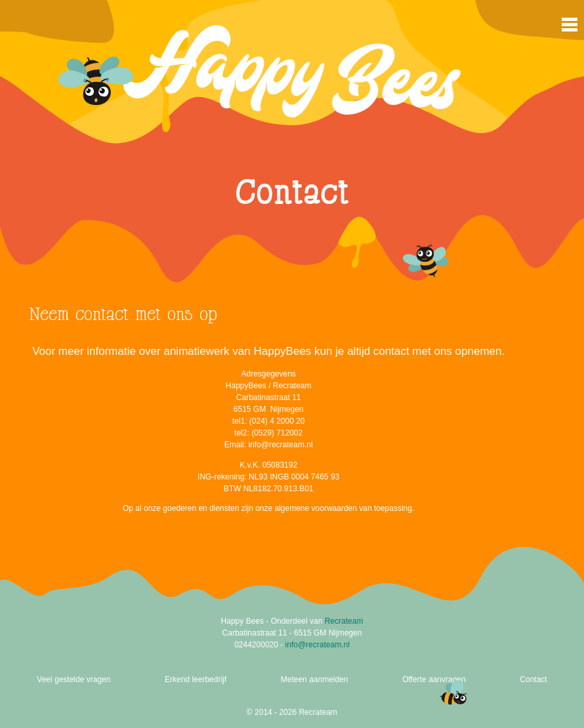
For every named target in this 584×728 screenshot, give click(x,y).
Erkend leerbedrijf (196, 679)
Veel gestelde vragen (73, 679)
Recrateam (344, 621)
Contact (533, 679)
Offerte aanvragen (434, 679)
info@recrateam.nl (318, 645)
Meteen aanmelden (315, 679)
